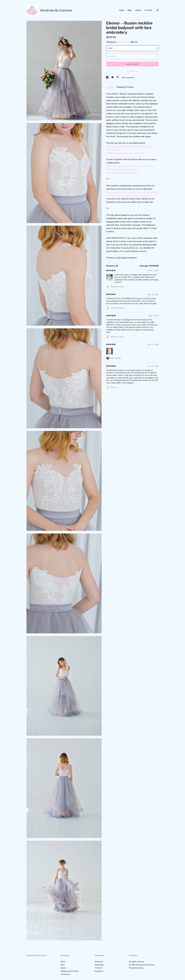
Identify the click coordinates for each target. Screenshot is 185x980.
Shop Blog (99, 965)
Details (110, 87)
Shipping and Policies (70, 971)
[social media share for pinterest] (118, 77)
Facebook (99, 962)
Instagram (99, 971)
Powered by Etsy (136, 968)
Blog (130, 10)
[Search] (158, 11)
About (138, 10)
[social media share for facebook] (108, 77)
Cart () (148, 10)
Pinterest (99, 968)
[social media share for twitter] (113, 77)
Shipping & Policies (125, 87)
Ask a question (128, 77)
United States (123, 42)
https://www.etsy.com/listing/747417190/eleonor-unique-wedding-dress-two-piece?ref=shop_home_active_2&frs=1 (130, 169)
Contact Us (65, 974)
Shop (122, 10)
